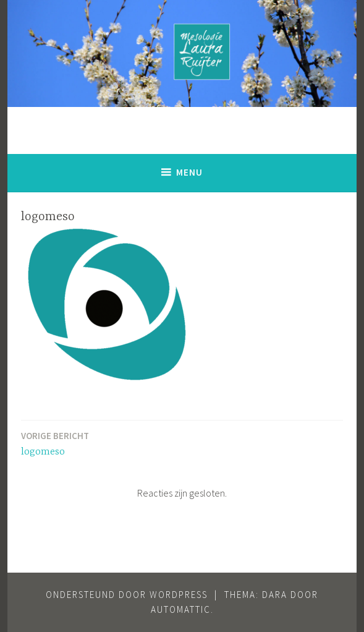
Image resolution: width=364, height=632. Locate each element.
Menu (189, 172)
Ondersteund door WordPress (127, 595)
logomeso (55, 443)
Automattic (181, 609)
